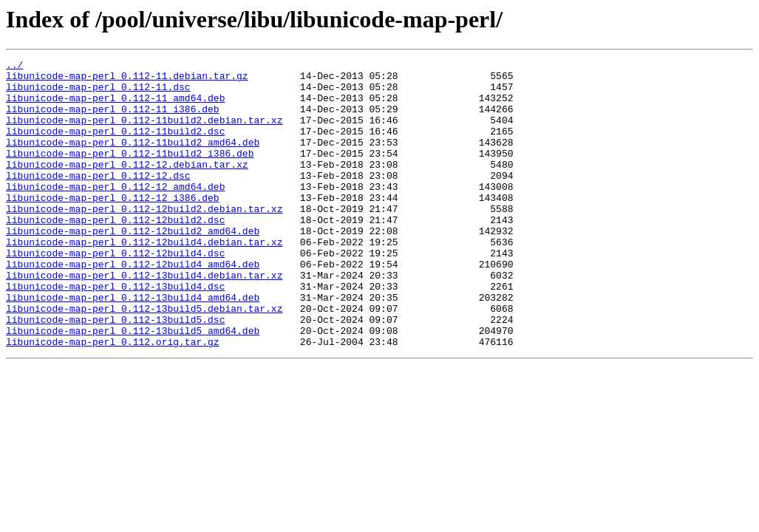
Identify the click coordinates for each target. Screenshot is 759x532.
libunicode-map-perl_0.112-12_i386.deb (113, 226)
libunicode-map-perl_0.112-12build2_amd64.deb (133, 266)
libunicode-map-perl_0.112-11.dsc (98, 93)
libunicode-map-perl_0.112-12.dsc (98, 199)
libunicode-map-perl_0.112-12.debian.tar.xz (127, 186)
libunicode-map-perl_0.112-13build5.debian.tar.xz (144, 359)
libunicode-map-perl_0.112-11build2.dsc (115, 146)
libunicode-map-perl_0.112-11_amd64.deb (115, 106)
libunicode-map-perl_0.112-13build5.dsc (115, 372)
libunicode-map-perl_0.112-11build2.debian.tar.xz (144, 133)
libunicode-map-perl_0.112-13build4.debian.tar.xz (144, 319)
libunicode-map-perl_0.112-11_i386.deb (113, 120)
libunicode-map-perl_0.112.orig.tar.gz (113, 399)
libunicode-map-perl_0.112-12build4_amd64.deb (133, 306)
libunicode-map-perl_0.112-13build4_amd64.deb (133, 346)
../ (14, 66)
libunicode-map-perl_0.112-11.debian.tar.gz (127, 80)
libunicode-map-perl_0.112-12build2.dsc (115, 253)
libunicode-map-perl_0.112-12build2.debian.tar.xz (144, 239)
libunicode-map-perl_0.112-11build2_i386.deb (130, 173)
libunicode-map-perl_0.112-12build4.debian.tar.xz (144, 279)
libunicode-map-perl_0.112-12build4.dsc (115, 293)
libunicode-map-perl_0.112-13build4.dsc (115, 332)
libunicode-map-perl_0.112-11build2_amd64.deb (133, 160)
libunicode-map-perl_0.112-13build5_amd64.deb (133, 386)
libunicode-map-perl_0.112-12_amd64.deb (115, 213)
